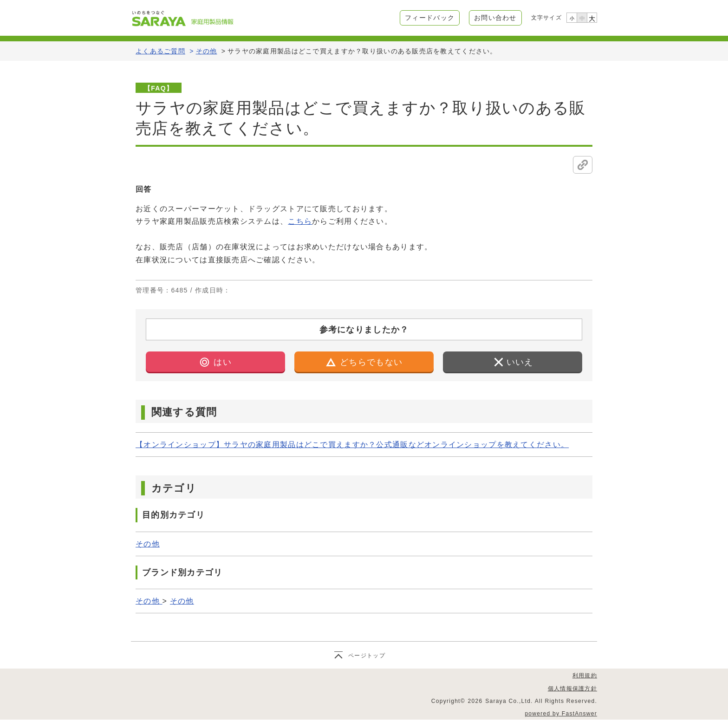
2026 (475, 701)
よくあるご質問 (160, 51)
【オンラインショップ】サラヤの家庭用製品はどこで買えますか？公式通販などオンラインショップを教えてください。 (352, 445)
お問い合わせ (495, 18)
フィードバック (430, 18)
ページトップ (367, 656)
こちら (300, 221)
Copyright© (448, 701)
